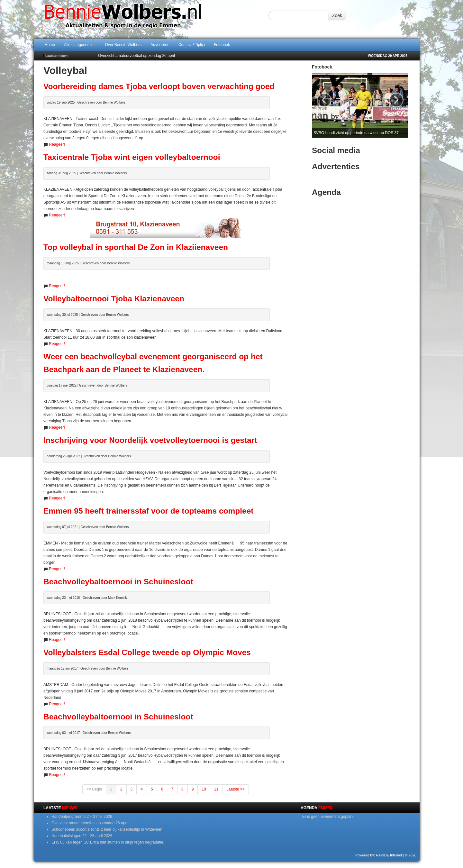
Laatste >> (236, 789)
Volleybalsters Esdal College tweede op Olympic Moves (147, 652)
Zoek (337, 15)
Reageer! (57, 144)
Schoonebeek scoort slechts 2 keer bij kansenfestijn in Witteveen (107, 829)
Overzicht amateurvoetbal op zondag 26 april (136, 56)
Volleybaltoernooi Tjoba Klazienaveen (114, 299)
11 (216, 789)
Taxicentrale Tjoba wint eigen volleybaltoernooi (132, 157)
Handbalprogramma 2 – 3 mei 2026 (82, 817)
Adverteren (160, 45)
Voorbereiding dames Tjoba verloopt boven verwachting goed (159, 86)
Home (50, 45)
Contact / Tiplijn (192, 45)
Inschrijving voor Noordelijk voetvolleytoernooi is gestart (150, 440)
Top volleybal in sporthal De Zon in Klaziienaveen (136, 247)
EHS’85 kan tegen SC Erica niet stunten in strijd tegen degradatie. (108, 842)
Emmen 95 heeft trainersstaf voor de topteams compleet (149, 511)
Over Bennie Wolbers (123, 45)
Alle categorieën (80, 45)
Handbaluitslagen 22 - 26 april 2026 (82, 836)
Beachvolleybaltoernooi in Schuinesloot (118, 582)
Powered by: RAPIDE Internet (379, 855)
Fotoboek (222, 45)
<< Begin (94, 789)
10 (204, 789)
